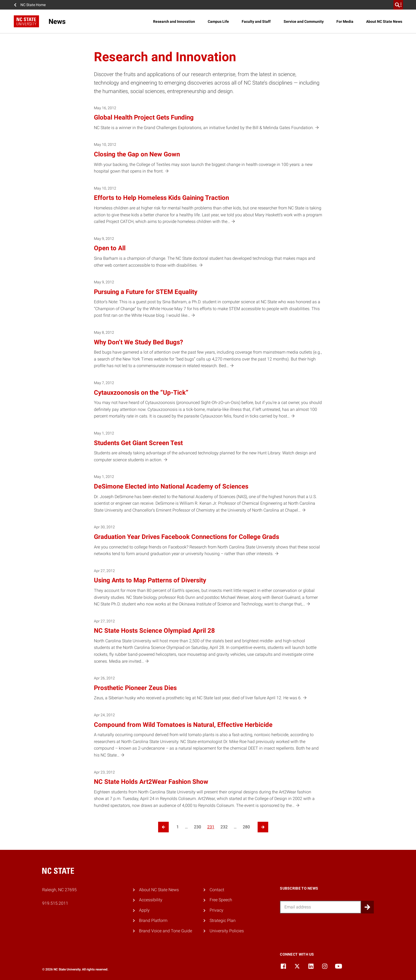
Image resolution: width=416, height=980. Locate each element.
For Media (345, 21)
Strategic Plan (223, 920)
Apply (144, 910)
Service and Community (304, 21)
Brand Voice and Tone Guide (166, 931)
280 (246, 827)
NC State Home (33, 5)
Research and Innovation (174, 21)
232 (224, 827)
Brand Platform (153, 920)
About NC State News (384, 21)
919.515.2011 (55, 903)
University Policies (227, 931)
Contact (217, 890)
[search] (398, 5)
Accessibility (151, 900)
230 (198, 827)
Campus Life (218, 21)
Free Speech (221, 900)
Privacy (216, 910)
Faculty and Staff (256, 21)
